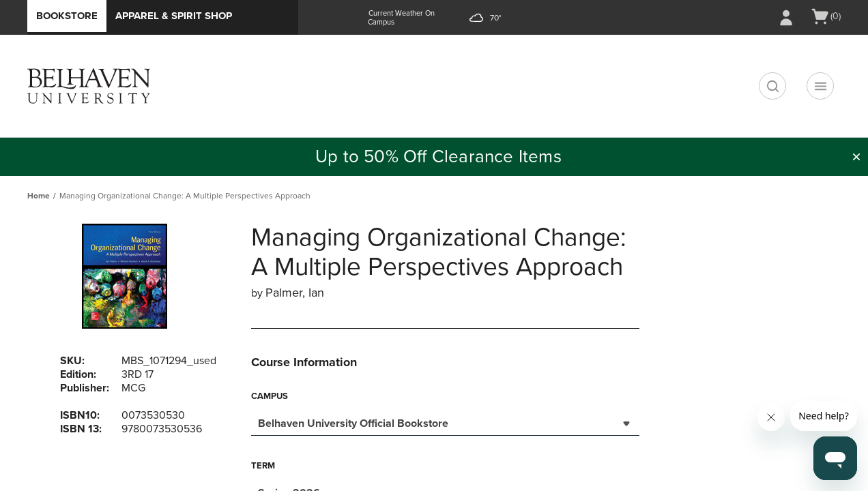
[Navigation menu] (820, 86)
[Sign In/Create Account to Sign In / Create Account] (786, 18)
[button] (856, 157)
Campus (270, 396)
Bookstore (67, 16)
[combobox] (445, 422)
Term (263, 466)
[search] (772, 86)
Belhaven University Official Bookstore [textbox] (353, 423)
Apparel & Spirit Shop (174, 16)
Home (39, 196)
